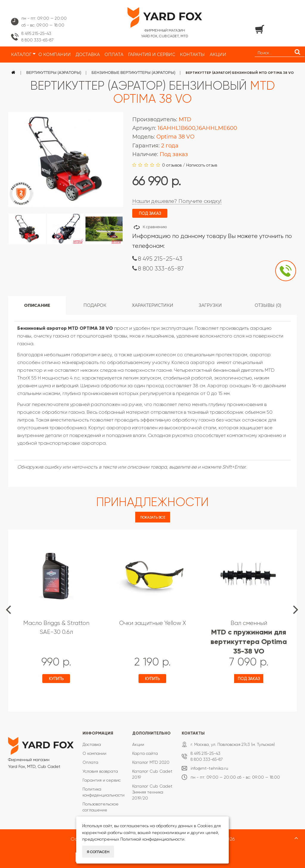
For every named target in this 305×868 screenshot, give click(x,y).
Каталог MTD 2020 (151, 762)
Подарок (95, 305)
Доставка (92, 744)
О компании (94, 753)
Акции (138, 744)
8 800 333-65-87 (38, 40)
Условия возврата (100, 771)
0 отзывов (172, 165)
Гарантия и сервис (102, 780)
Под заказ (249, 679)
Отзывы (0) (268, 305)
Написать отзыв (202, 165)
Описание (37, 305)
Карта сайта (145, 753)
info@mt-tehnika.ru (209, 768)
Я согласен (98, 852)
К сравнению (155, 227)
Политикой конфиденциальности (152, 839)
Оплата (90, 762)
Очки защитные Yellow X (152, 623)
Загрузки (210, 305)
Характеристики (153, 305)
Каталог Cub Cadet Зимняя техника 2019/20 (152, 792)
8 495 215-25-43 (36, 33)
